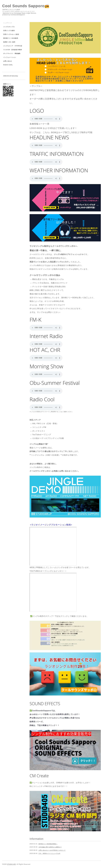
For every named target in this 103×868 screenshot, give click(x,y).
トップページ (8, 23)
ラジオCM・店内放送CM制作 (13, 50)
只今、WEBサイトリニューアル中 (49, 853)
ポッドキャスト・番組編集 (12, 54)
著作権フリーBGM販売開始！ (48, 844)
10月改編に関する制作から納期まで (50, 847)
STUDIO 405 (11, 864)
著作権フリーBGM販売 (11, 38)
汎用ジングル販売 (9, 31)
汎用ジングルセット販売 (11, 34)
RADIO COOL (8, 65)
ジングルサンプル (9, 27)
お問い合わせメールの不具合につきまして (52, 850)
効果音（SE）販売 (9, 42)
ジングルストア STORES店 (13, 46)
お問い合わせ (8, 61)
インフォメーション (10, 57)
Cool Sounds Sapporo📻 (26, 6)
